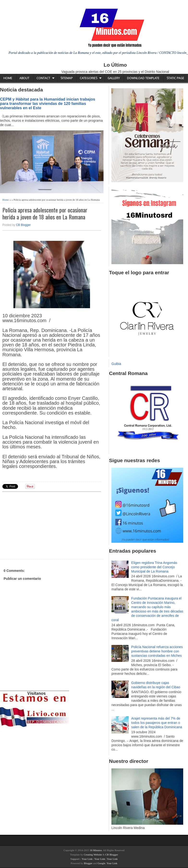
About (24, 78)
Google (101, 863)
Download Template (143, 78)
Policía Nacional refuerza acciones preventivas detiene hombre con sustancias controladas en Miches (157, 651)
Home (8, 78)
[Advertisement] (40, 525)
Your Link (87, 859)
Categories (88, 78)
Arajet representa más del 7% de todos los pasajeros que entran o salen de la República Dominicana (157, 723)
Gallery (114, 78)
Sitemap (67, 78)
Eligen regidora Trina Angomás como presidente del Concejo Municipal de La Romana (154, 567)
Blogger (88, 863)
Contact (43, 78)
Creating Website (93, 855)
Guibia (116, 364)
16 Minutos (96, 850)
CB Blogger (23, 225)
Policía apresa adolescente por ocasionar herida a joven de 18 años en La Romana (45, 213)
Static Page (175, 78)
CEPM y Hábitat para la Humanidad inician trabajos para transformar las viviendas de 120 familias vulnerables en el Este (48, 103)
